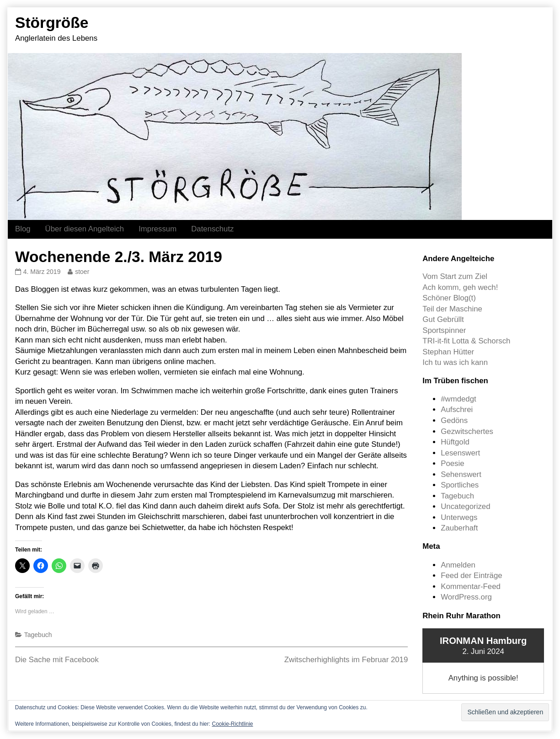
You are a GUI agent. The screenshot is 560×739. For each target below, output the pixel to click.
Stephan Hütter (448, 352)
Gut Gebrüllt (443, 319)
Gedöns (454, 420)
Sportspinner (444, 330)
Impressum (157, 229)
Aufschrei (457, 410)
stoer (82, 272)
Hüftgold (455, 442)
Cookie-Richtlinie (232, 724)
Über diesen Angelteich (85, 229)
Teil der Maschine (452, 309)
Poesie (452, 463)
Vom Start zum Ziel (455, 276)
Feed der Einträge (471, 576)
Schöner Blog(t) (449, 298)
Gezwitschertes (467, 431)
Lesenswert (460, 453)
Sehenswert (461, 474)
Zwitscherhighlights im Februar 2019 (346, 660)
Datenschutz (212, 229)
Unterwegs (459, 517)
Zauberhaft (459, 528)
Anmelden (458, 565)
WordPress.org (466, 597)
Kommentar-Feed (471, 586)
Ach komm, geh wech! (460, 287)
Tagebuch (38, 635)
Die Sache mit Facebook (57, 660)
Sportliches (460, 485)
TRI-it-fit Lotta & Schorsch (466, 341)
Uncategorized (465, 506)
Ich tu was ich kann (455, 362)
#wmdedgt (458, 399)
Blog (23, 229)
